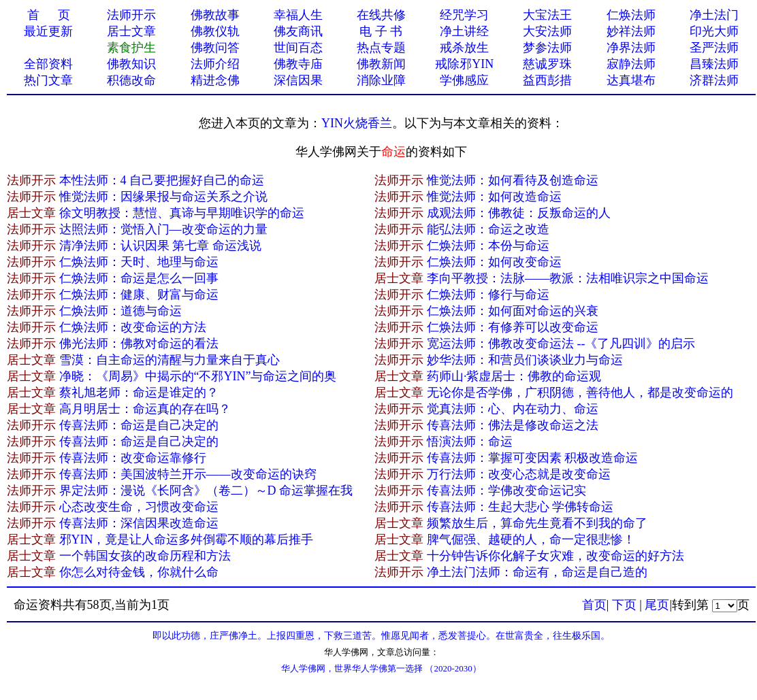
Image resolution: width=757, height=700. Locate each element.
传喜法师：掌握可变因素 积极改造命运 (533, 458)
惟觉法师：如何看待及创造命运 (513, 180)
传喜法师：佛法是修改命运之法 (513, 425)
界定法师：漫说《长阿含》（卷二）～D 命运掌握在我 (206, 490)
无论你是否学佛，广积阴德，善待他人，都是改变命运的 (580, 393)
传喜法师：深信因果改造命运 (139, 523)
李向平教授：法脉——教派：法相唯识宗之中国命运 (568, 278)
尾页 (657, 605)
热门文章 (48, 80)
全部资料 (48, 64)
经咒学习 (464, 15)
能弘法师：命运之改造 (488, 229)
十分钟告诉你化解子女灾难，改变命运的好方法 (555, 556)
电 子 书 (381, 31)
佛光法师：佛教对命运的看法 (139, 344)
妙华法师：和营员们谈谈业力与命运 (525, 360)
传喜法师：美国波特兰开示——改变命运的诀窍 (188, 474)
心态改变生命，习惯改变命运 (139, 507)
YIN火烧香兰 (357, 123)
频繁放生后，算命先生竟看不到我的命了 (537, 523)
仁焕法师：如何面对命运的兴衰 (513, 311)
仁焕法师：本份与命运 (488, 246)
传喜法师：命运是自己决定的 (139, 425)
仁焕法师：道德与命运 (120, 311)
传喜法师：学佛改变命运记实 (506, 490)
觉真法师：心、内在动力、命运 (513, 409)
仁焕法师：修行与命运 (488, 295)
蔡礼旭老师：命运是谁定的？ (139, 393)
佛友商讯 (298, 31)
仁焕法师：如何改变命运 (494, 262)
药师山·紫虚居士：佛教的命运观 (514, 376)
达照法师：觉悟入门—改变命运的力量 (163, 229)
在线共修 (381, 15)
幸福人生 (298, 15)
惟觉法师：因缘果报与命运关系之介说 (163, 197)
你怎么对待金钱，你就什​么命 (139, 572)
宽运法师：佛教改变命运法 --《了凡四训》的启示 (561, 344)
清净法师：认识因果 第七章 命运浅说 (160, 246)
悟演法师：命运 (470, 441)
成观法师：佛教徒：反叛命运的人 (519, 213)
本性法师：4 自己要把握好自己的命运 (162, 180)
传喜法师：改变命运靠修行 (133, 458)
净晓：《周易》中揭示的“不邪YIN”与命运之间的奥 (198, 376)
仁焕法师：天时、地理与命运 (139, 262)
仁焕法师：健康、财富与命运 (139, 295)
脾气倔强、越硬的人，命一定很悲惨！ (531, 539)
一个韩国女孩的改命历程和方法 (145, 556)
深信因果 (298, 80)
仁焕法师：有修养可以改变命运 (513, 327)
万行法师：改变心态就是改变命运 (519, 474)
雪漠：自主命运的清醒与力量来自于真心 (170, 360)
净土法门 (714, 15)
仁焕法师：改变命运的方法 (133, 327)
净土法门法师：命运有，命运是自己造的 (537, 572)
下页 (624, 605)
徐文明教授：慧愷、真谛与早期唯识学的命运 (182, 213)
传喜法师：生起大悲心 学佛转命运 (520, 507)
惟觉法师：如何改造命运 (494, 197)
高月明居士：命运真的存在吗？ (145, 409)
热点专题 (381, 48)
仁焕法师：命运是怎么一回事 (139, 278)
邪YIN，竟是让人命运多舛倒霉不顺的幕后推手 (187, 539)
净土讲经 (464, 31)
